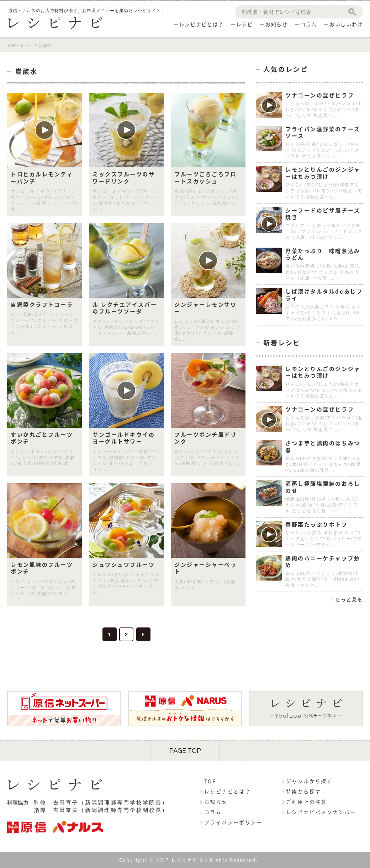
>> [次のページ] (143, 634)
